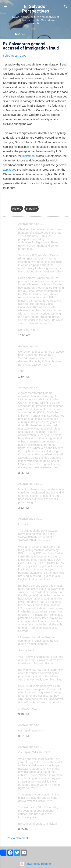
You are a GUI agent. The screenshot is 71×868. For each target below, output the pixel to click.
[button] (66, 44)
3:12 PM (23, 508)
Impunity (32, 209)
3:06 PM (23, 473)
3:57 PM (23, 736)
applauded (10, 170)
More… (20, 34)
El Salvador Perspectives (36, 9)
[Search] (66, 7)
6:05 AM (23, 829)
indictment (29, 156)
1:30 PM (23, 377)
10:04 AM (24, 335)
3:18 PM (23, 714)
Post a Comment (17, 838)
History (17, 209)
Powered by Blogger (35, 864)
